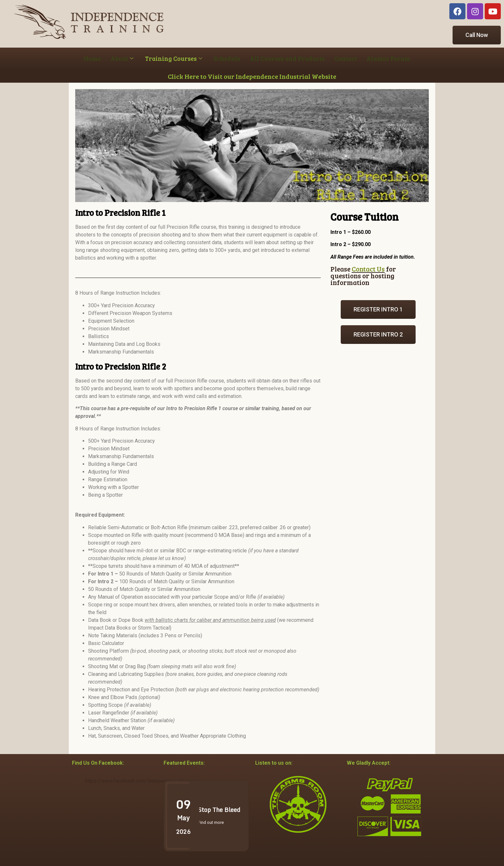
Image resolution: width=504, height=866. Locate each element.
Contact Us (368, 269)
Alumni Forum (388, 58)
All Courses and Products (287, 58)
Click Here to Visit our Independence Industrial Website (252, 76)
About (122, 58)
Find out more (211, 822)
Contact (346, 58)
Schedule (227, 58)
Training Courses (174, 58)
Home (92, 58)
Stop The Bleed (219, 810)
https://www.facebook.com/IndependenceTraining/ (142, 781)
